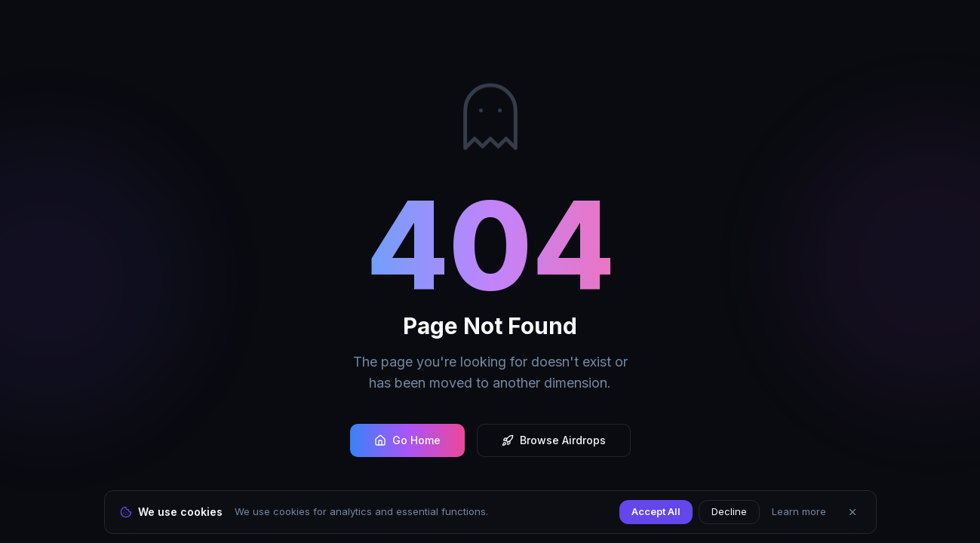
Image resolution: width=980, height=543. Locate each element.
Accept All (656, 511)
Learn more (799, 511)
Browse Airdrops (554, 440)
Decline (729, 511)
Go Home (407, 440)
